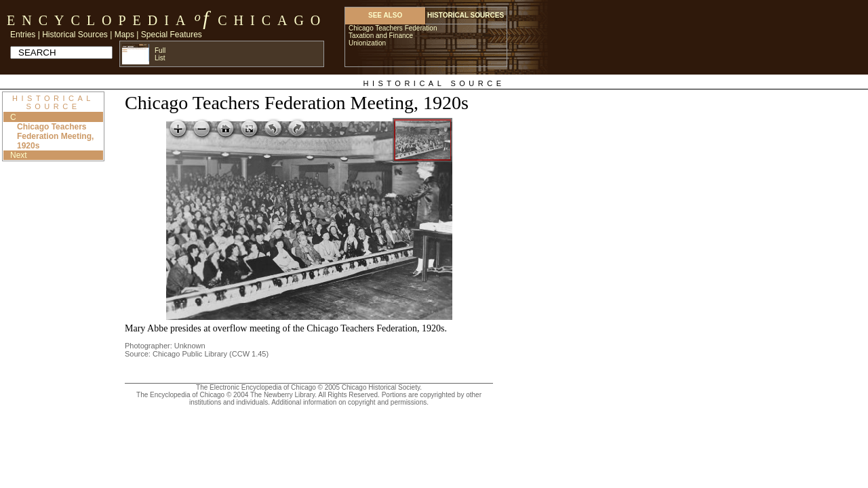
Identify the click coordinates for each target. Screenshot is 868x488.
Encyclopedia (99, 20)
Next (19, 155)
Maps (124, 35)
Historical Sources (75, 35)
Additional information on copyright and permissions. (350, 402)
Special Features (172, 35)
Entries (23, 35)
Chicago (272, 20)
